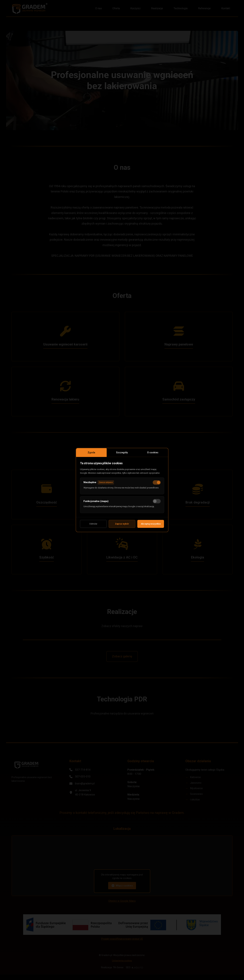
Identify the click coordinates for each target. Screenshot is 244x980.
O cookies (153, 451)
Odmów (93, 526)
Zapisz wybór (122, 526)
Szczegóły (122, 451)
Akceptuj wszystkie (151, 526)
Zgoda (91, 451)
